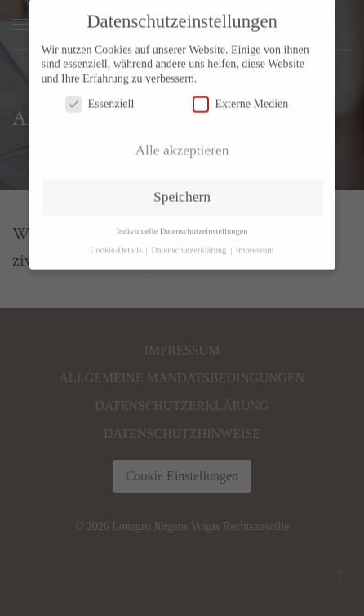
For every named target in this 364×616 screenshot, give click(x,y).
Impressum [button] (255, 245)
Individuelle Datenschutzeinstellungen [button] (182, 226)
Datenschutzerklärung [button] (190, 245)
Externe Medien (241, 98)
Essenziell (100, 98)
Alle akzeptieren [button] (182, 145)
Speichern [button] (182, 191)
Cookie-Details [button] (117, 245)
